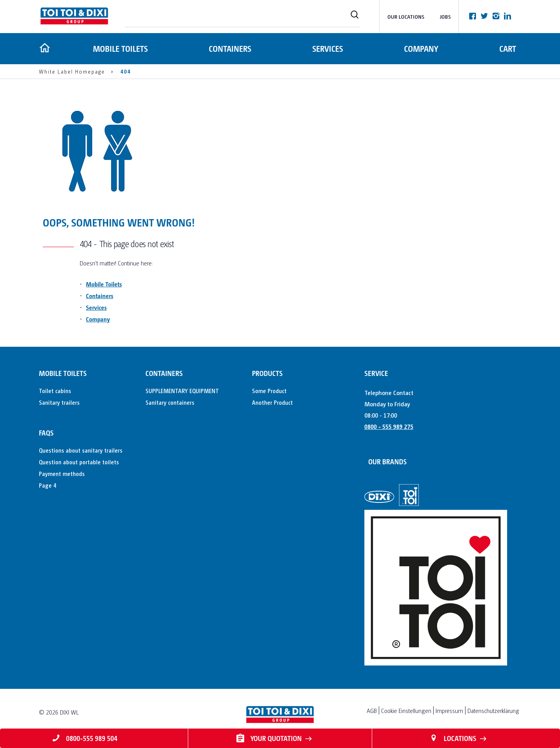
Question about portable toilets (79, 462)
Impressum (449, 710)
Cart (508, 48)
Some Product (269, 391)
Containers (229, 48)
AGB (372, 710)
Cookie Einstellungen (406, 710)
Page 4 (47, 485)
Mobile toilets (119, 48)
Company (421, 48)
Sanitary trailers (59, 402)
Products (267, 373)
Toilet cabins (55, 391)
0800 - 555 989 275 (389, 426)
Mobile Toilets (104, 284)
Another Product (272, 402)
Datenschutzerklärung (493, 710)
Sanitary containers (170, 402)
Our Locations (406, 17)
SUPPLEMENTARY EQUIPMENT (182, 391)
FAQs (46, 433)
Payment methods (62, 473)
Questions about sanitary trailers (81, 450)
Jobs (445, 17)
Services (327, 48)
